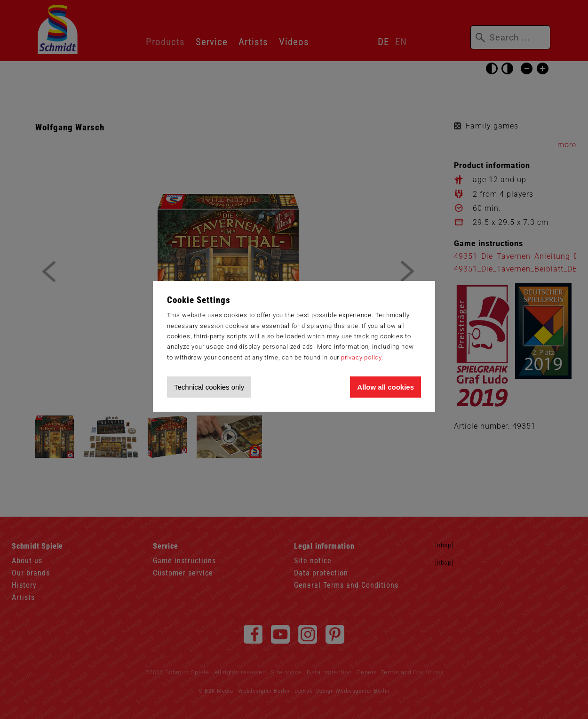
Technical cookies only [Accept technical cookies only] (209, 387)
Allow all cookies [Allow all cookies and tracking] (385, 387)
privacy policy (361, 357)
